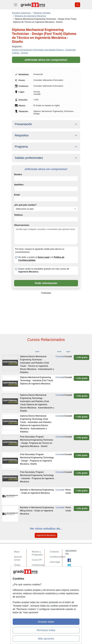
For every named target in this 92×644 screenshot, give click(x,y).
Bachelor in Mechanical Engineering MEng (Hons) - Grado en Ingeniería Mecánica (37, 511)
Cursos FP (37, 560)
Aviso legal (55, 562)
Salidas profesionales (29, 158)
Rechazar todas (46, 630)
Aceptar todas (46, 622)
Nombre (18, 174)
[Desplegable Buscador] (77, 5)
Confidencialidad (58, 557)
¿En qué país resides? (25, 205)
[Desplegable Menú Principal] (16, 5)
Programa (21, 147)
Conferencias (38, 565)
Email (17, 195)
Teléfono (18, 215)
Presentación (23, 124)
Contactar (54, 552)
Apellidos (19, 185)
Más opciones (46, 639)
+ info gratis (82, 357)
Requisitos (22, 135)
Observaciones (22, 225)
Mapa (17, 552)
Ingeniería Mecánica (46, 535)
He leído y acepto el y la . (41, 259)
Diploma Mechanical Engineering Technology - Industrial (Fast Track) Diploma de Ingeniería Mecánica (37, 380)
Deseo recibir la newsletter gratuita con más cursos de (44, 270)
